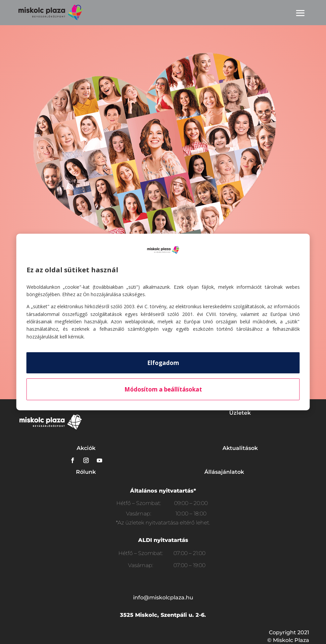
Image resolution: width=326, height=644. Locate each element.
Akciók (86, 448)
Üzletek (240, 413)
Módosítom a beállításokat (163, 389)
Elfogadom (163, 363)
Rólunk (86, 472)
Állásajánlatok (224, 472)
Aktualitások (240, 448)
